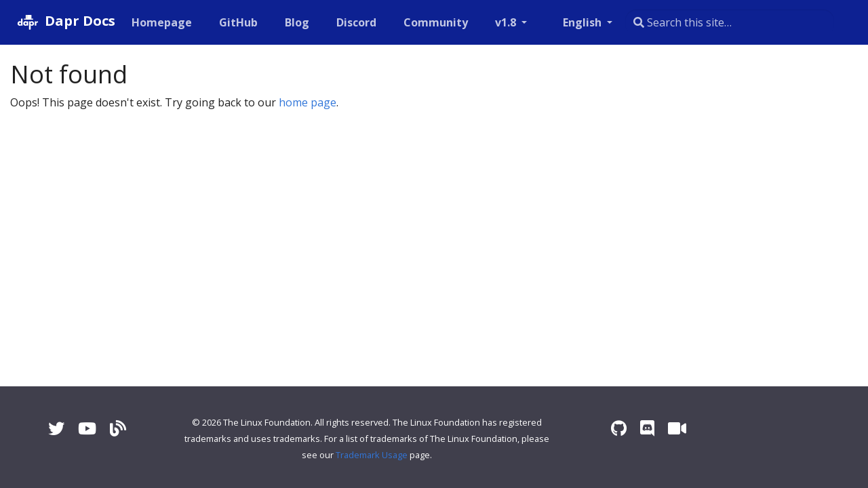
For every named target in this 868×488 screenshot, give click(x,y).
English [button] (584, 22)
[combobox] (730, 22)
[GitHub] (619, 428)
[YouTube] (87, 428)
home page (308, 102)
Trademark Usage (372, 455)
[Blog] (118, 428)
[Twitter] (56, 428)
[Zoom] (677, 428)
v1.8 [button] (507, 22)
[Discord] (647, 428)
